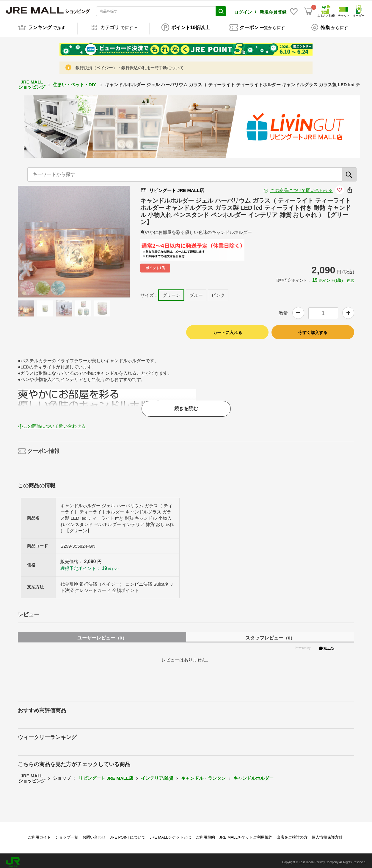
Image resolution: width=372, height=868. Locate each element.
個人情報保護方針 (327, 834)
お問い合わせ (94, 834)
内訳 (351, 277)
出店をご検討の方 (292, 834)
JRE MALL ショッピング (32, 81)
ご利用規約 (205, 834)
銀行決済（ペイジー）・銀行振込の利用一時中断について (130, 65)
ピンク (218, 292)
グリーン (171, 292)
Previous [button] (44, 238)
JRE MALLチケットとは (170, 834)
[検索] (349, 171)
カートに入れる (227, 330)
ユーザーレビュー (102, 635)
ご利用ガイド (39, 834)
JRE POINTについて (128, 834)
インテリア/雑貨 (157, 775)
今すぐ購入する (313, 330)
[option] (74, 238)
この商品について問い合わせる (302, 187)
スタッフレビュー (270, 635)
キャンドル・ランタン (203, 775)
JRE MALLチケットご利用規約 (246, 834)
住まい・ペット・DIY (75, 81)
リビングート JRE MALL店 (106, 775)
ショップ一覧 (67, 834)
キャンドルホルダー (254, 775)
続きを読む (186, 405)
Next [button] (103, 238)
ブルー (196, 292)
